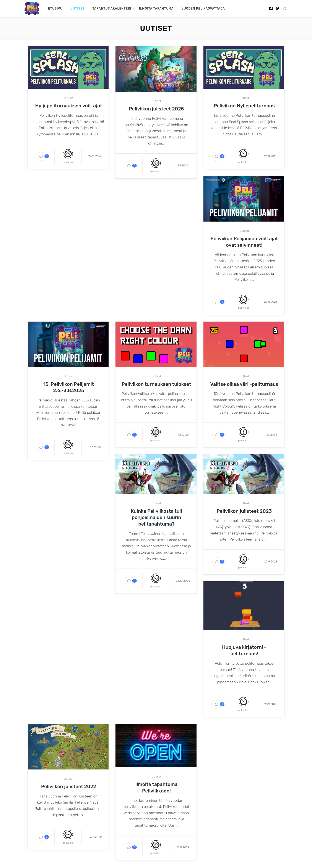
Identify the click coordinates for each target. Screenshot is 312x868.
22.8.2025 (271, 302)
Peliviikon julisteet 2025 (156, 109)
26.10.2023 (183, 581)
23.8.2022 (95, 837)
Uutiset (78, 9)
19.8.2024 (271, 435)
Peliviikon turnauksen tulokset (156, 384)
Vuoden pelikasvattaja (203, 9)
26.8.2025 (271, 156)
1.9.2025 (183, 165)
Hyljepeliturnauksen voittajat (69, 106)
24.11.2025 (95, 156)
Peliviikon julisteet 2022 (69, 787)
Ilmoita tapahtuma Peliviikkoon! (156, 788)
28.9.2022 (271, 704)
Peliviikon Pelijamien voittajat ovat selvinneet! (244, 242)
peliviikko (68, 162)
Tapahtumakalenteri (112, 9)
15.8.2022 (183, 847)
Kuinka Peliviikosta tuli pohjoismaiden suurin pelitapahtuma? (157, 518)
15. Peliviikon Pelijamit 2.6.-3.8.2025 (69, 387)
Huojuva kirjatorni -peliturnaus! (244, 650)
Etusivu (55, 9)
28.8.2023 (271, 561)
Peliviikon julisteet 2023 (244, 511)
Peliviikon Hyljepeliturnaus (244, 106)
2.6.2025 (95, 447)
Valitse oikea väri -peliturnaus (244, 384)
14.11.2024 (183, 435)
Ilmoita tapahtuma (156, 9)
